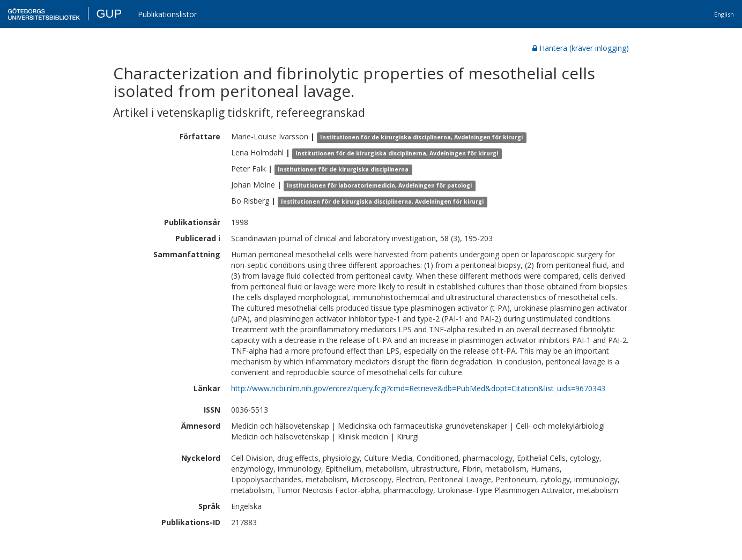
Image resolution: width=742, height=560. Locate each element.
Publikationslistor (167, 14)
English (724, 14)
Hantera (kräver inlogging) (581, 48)
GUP (109, 14)
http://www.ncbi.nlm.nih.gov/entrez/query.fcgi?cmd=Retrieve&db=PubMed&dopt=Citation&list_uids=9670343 (418, 388)
